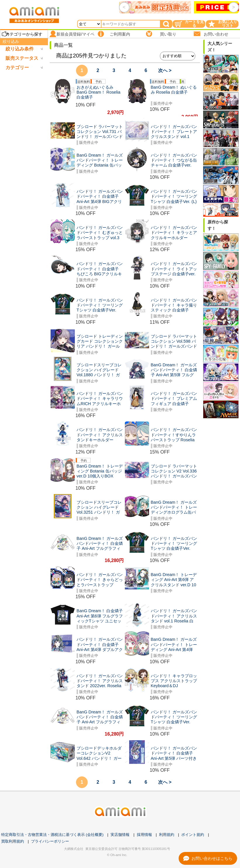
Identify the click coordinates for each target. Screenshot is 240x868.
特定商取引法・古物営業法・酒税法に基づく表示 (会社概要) (52, 835)
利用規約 (167, 835)
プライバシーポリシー (50, 841)
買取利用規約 (13, 841)
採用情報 (144, 835)
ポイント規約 (193, 835)
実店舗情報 (120, 835)
